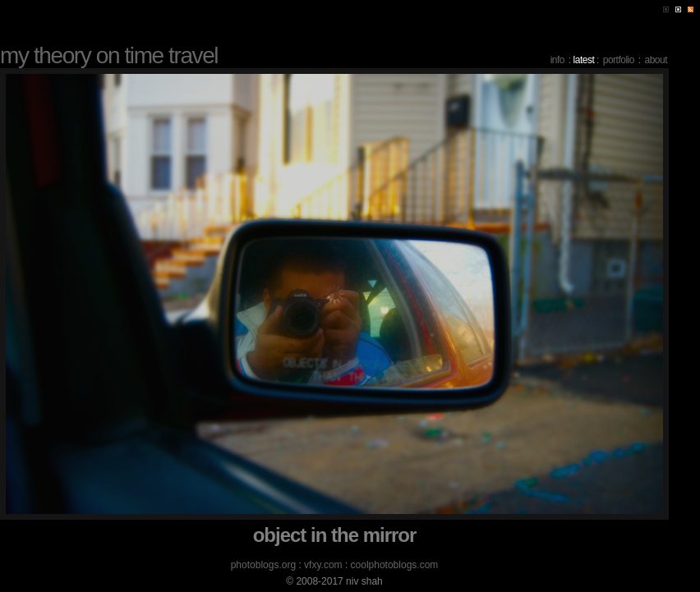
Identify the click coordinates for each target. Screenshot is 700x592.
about (656, 60)
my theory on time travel (109, 55)
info (557, 60)
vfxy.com (323, 565)
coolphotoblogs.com (395, 565)
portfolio (619, 60)
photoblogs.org (263, 565)
